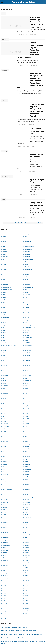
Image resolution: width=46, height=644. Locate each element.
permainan (27, 342)
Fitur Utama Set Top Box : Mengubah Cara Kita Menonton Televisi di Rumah (34, 104)
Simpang (27, 453)
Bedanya (5, 281)
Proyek (26, 365)
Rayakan (27, 387)
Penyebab (27, 337)
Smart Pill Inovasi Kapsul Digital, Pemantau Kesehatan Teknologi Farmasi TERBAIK (34, 45)
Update (27, 582)
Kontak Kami (7, 636)
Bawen (4, 276)
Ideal (4, 451)
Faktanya (5, 385)
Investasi (5, 463)
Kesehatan (5, 37)
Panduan (27, 311)
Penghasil (27, 334)
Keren (4, 529)
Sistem (26, 461)
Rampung (27, 382)
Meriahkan (27, 248)
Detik (4, 370)
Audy (4, 261)
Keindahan (5, 514)
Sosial (26, 476)
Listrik (4, 577)
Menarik (27, 225)
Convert (5, 339)
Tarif (26, 506)
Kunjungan (5, 554)
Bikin (4, 309)
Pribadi (26, 359)
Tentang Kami (17, 636)
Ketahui (5, 534)
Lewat (4, 569)
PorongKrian (28, 357)
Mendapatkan (28, 230)
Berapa (4, 289)
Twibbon (27, 562)
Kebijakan (5, 509)
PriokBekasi (28, 362)
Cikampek (5, 334)
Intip (4, 461)
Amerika (5, 225)
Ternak (26, 542)
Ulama (26, 569)
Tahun (26, 491)
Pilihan (26, 352)
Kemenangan (6, 519)
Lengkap (5, 567)
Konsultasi (5, 544)
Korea (4, 549)
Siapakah (27, 446)
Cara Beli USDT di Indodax (10, 327)
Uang (26, 564)
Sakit (26, 420)
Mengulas (27, 238)
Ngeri (26, 284)
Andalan (5, 230)
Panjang (27, 317)
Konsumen (5, 547)
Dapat (4, 354)
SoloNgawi (28, 471)
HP (3, 448)
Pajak (26, 304)
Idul (3, 453)
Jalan (4, 473)
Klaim (4, 537)
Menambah (28, 223)
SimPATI (27, 456)
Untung (27, 580)
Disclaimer (27, 636)
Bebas (4, 279)
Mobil (26, 258)
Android (5, 233)
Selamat (27, 428)
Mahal (4, 582)
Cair (4, 322)
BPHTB (5, 319)
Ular (26, 572)
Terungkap (27, 544)
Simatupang (28, 451)
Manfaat (5, 595)
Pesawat (27, 349)
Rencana (27, 392)
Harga (4, 428)
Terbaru (27, 529)
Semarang (27, 433)
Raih (26, 375)
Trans (26, 557)
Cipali (4, 337)
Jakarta (5, 468)
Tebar (26, 511)
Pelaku (26, 322)
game (4, 14)
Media (4, 600)
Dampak (5, 347)
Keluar (4, 516)
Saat (26, 418)
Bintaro (4, 311)
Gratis (4, 418)
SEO (26, 435)
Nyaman (27, 291)
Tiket (26, 547)
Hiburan (5, 443)
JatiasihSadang (7, 481)
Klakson (5, 539)
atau (4, 256)
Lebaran (5, 564)
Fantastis (5, 387)
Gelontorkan (6, 405)
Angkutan (5, 238)
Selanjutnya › (32, 204)
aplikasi (5, 246)
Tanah (26, 494)
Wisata (26, 592)
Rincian (27, 405)
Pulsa (26, 372)
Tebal (26, 509)
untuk (26, 577)
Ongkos (27, 299)
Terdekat (27, 534)
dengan (5, 362)
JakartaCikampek (7, 471)
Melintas (27, 218)
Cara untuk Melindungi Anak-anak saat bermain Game (34, 20)
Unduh (26, 575)
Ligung (4, 572)
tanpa (26, 504)
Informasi (5, 458)
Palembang (28, 306)
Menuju (27, 243)
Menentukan (28, 233)
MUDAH (27, 263)
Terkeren (27, 539)
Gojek (4, 413)
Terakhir (40, 204)
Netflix (26, 281)
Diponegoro (6, 375)
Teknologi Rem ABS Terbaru (10, 628)
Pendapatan (28, 332)
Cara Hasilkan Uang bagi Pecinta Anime (14, 608)
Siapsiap (27, 448)
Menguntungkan (29, 241)
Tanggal (27, 496)
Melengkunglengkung (30, 215)
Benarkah (5, 286)
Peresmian (28, 339)
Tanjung (27, 501)
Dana (4, 352)
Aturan (4, 258)
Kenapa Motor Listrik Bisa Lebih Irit (33, 124)
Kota (4, 552)
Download (5, 377)
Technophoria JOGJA (13, 642)
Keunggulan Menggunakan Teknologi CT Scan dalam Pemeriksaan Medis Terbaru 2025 (33, 75)
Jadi (4, 466)
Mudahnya (27, 266)
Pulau (26, 370)
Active (4, 215)
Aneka (4, 236)
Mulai (26, 271)
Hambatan (5, 423)
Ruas (26, 408)
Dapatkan (5, 357)
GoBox (4, 410)
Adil (4, 220)
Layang (5, 562)
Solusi (26, 473)
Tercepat (27, 532)
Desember (5, 367)
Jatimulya (5, 483)
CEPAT (4, 332)
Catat (4, 329)
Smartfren (27, 463)
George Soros (6, 408)
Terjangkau (28, 537)
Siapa (26, 443)
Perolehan (27, 347)
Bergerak (5, 291)
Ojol (26, 296)
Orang (26, 301)
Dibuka (4, 372)
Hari (4, 433)
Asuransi (5, 251)
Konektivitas (6, 542)
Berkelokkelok (6, 296)
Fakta (4, 382)
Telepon (27, 519)
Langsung (5, 559)
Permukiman (28, 344)
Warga (26, 587)
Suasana (27, 481)
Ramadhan (28, 380)
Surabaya (27, 486)
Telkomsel (27, 521)
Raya (26, 385)
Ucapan (27, 567)
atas (4, 253)
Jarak (4, 478)
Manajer (5, 592)
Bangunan (5, 266)
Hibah (4, 440)
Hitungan (5, 446)
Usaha (26, 585)
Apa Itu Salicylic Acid (34, 164)
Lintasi (4, 575)
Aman (4, 223)
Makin (4, 587)
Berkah (4, 294)
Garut (4, 400)
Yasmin (27, 597)
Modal (26, 261)
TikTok (26, 549)
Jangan (5, 476)
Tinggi (26, 552)
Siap (26, 440)
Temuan (27, 524)
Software (27, 466)
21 (26, 204)
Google (4, 415)
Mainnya (5, 585)
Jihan (4, 491)
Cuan (4, 342)
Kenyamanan (6, 526)
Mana (4, 590)
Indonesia (5, 456)
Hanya (4, 425)
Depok (4, 365)
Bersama (5, 301)
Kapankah (5, 504)
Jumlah (4, 496)
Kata (4, 506)
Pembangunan (29, 327)
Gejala (4, 403)
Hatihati (5, 435)
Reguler (27, 390)
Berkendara (6, 299)
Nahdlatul (27, 276)
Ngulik (26, 286)
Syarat (26, 488)
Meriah (26, 246)
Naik (26, 279)
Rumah (27, 413)
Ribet (26, 403)
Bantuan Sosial (7, 268)
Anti (4, 243)
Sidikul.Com (42, 642)
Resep (4, 181)
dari (4, 359)
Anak (4, 228)
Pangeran (27, 314)
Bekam (4, 284)
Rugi (26, 410)
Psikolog (27, 367)
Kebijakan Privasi (38, 636)
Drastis (4, 380)
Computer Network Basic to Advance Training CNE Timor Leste (21, 616)
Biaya (4, 306)
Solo (26, 468)
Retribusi (27, 397)
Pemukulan (28, 329)
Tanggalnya (28, 499)
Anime (4, 241)
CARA (4, 324)
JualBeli (5, 494)
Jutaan (4, 499)
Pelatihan (27, 324)
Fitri (4, 390)
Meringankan (28, 251)
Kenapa (5, 521)
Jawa (4, 486)
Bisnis (4, 314)
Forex (4, 392)
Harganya (5, 430)
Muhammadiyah (29, 268)
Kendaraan (5, 524)
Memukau (27, 220)
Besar (4, 304)
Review (27, 400)
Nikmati (27, 289)
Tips (11, 161)
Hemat (4, 438)
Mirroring (27, 256)
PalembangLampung (30, 309)
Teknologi (5, 97)
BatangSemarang (7, 271)
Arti (3, 248)
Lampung (5, 557)
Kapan (4, 501)
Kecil (4, 511)
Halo (4, 420)
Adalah (4, 218)
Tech (26, 514)
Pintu (26, 354)
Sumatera (27, 483)
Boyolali (5, 317)
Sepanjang (28, 438)
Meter (26, 253)
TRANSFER (28, 559)
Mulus (26, 274)
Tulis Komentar (40, 32)
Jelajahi (5, 488)
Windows (27, 590)
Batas (4, 274)
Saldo (26, 423)
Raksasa (27, 377)
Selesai (27, 430)
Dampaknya (6, 349)
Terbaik (27, 526)
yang (26, 595)
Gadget (5, 395)
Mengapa (27, 236)
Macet (4, 580)
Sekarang (27, 425)
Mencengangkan (29, 228)
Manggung (5, 597)
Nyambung (28, 294)
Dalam (4, 344)
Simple (26, 458)
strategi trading (29, 478)
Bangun (5, 263)
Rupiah (27, 415)
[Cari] (44, 2)
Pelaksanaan (28, 319)
